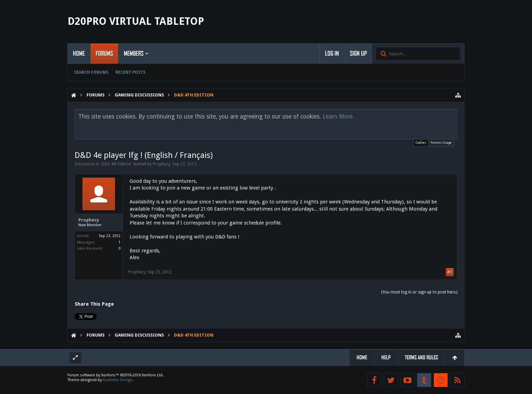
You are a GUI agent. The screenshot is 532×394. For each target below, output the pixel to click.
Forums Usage (441, 143)
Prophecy (161, 164)
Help (386, 357)
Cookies (421, 142)
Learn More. (338, 117)
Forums (104, 54)
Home (79, 54)
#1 (450, 272)
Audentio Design (118, 380)
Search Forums (91, 72)
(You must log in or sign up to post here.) (419, 292)
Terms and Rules (421, 357)
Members (134, 54)
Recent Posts (130, 72)
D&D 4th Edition (116, 164)
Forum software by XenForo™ (116, 375)
